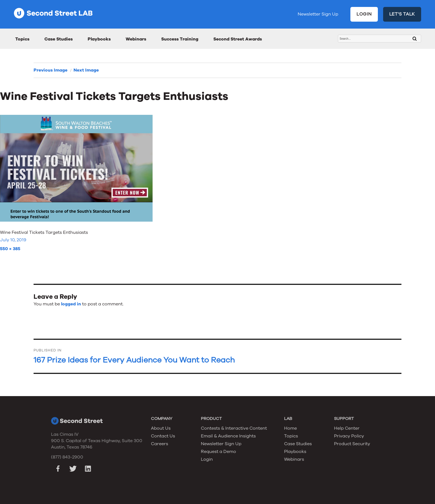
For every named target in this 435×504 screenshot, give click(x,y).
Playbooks (99, 39)
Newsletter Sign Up (318, 14)
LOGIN (364, 14)
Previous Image (50, 70)
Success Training (180, 39)
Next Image (86, 70)
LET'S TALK (402, 14)
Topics (22, 39)
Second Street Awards (238, 39)
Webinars (136, 39)
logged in (71, 304)
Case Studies (59, 39)
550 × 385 (10, 249)
